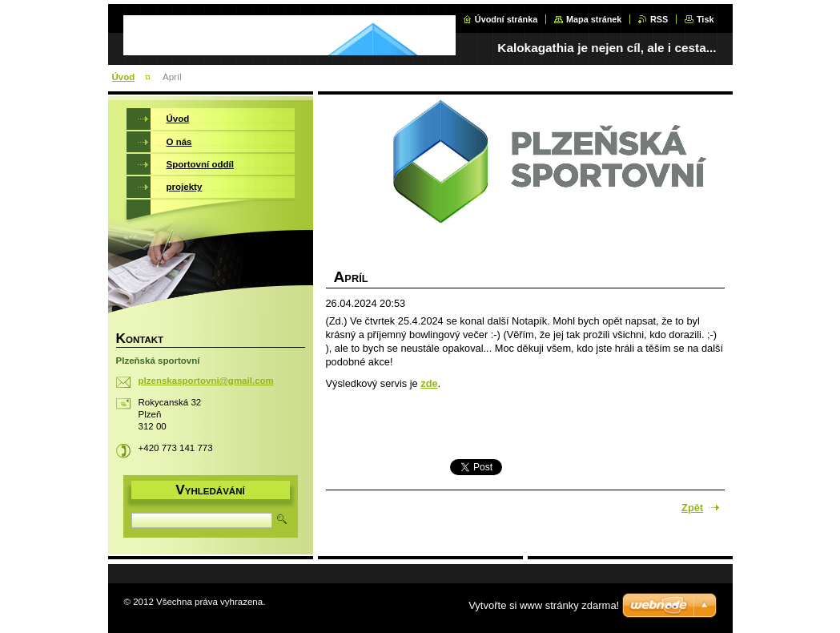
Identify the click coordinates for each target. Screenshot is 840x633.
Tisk (705, 19)
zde (429, 383)
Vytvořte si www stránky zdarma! (544, 605)
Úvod (124, 77)
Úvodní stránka (506, 19)
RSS (659, 19)
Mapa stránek (594, 19)
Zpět (692, 508)
